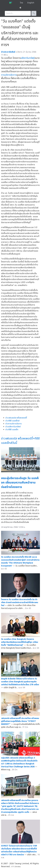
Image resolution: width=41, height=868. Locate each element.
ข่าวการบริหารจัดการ (14, 424)
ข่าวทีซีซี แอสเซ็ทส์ (12, 421)
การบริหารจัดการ (9, 75)
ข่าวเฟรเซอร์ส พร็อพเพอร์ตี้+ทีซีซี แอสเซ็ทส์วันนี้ (20, 441)
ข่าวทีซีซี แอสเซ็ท (12, 430)
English (31, 3)
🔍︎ (34, 13)
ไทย (21, 3)
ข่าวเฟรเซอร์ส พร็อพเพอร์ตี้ (16, 418)
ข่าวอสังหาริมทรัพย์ (13, 427)
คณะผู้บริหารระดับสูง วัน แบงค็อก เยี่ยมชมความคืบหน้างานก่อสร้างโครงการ (20, 483)
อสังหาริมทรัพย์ (28, 58)
